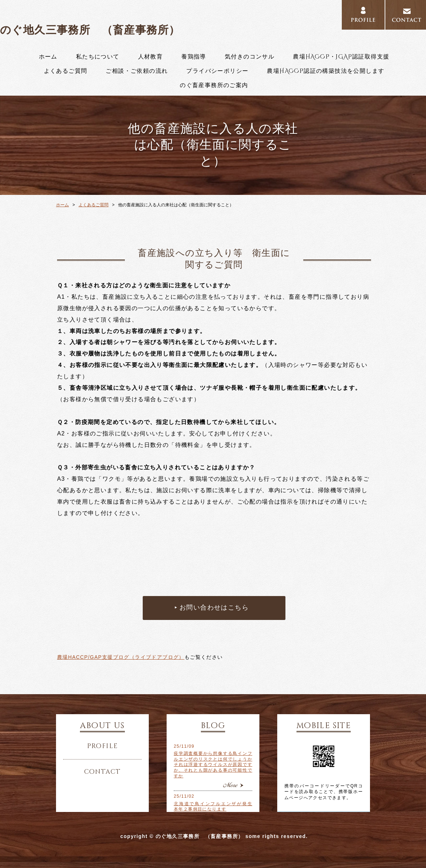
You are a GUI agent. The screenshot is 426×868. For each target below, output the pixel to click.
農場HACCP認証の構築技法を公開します (326, 71)
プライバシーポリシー (217, 71)
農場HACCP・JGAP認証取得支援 (341, 57)
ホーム (48, 57)
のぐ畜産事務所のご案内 (214, 85)
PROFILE (363, 15)
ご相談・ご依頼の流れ (137, 71)
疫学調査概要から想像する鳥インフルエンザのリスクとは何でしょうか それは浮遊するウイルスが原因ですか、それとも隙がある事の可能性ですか (213, 764)
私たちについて (98, 57)
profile (103, 746)
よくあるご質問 (66, 71)
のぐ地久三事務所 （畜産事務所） (90, 30)
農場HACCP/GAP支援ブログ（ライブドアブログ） (121, 657)
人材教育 (151, 57)
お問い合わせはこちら (214, 608)
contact (103, 772)
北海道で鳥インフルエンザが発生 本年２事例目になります (213, 807)
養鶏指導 (194, 57)
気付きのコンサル (250, 57)
